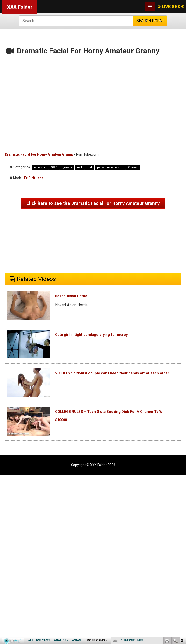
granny (67, 167)
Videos (133, 167)
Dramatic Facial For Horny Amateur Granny (39, 154)
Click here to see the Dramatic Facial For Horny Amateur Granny (93, 209)
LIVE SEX (171, 6)
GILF (54, 167)
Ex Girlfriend (34, 178)
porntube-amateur (110, 167)
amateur (40, 167)
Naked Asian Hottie (81, 307)
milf (80, 167)
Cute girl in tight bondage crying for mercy (111, 346)
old (90, 167)
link (182, 568)
